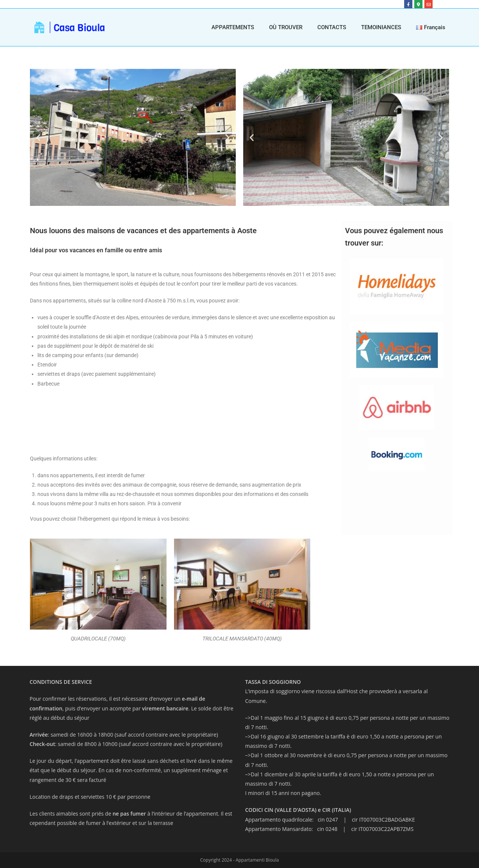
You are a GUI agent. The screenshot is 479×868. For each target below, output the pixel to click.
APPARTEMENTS (233, 27)
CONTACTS (332, 27)
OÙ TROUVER (286, 27)
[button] (38, 138)
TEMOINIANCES (381, 27)
